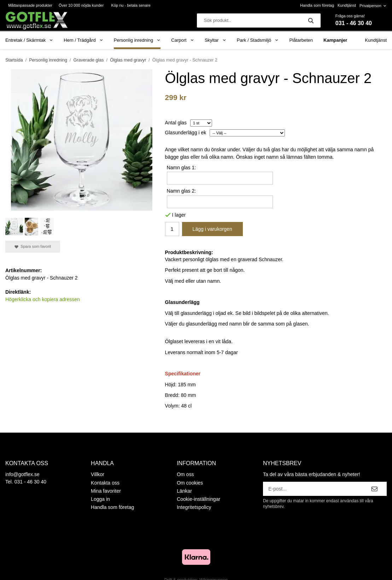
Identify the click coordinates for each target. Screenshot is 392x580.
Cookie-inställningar (198, 499)
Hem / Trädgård (83, 40)
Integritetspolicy (194, 507)
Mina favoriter (106, 491)
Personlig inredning (137, 40)
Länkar (184, 491)
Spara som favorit (33, 247)
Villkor (98, 474)
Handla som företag (317, 5)
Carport (183, 40)
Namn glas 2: (181, 191)
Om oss (185, 474)
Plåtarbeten (301, 40)
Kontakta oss (105, 483)
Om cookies (190, 483)
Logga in (100, 499)
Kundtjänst (347, 5)
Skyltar (215, 40)
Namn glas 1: (181, 168)
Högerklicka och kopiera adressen (43, 299)
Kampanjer (335, 40)
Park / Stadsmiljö (258, 40)
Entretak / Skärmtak (29, 40)
